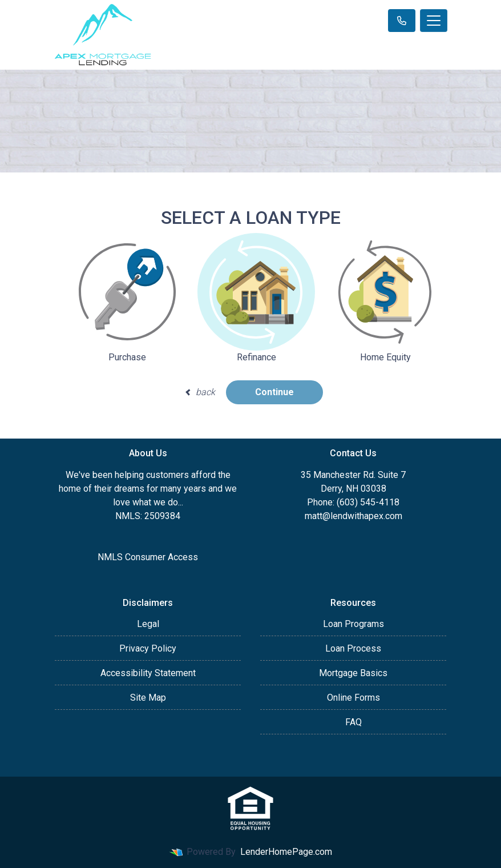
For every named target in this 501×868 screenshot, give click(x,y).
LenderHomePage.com (286, 852)
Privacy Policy (148, 648)
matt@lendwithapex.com (353, 516)
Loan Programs (353, 624)
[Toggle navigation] (434, 21)
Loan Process (353, 648)
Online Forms (353, 698)
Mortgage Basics (353, 673)
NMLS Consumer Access (148, 557)
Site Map (148, 698)
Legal (148, 624)
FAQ (353, 722)
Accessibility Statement (148, 673)
